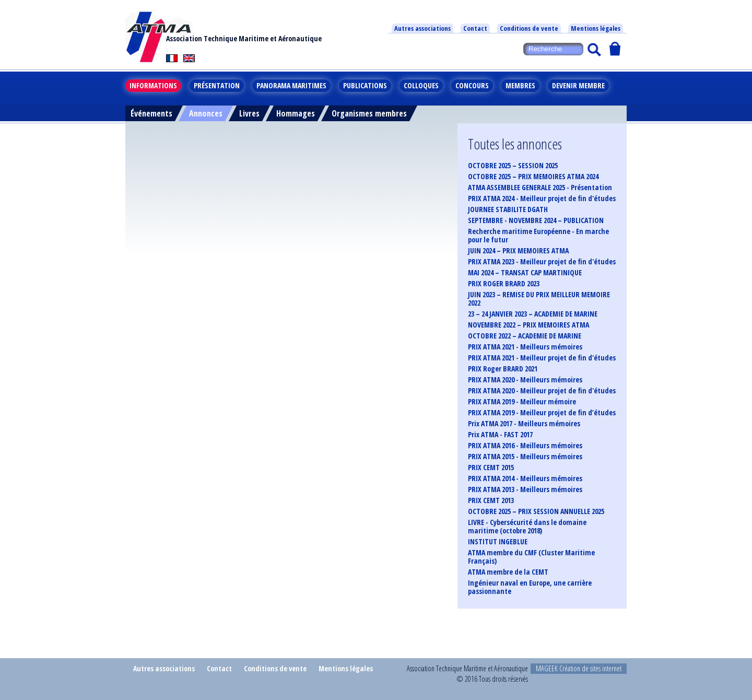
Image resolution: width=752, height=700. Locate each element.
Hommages (296, 113)
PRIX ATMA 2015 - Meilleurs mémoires (525, 457)
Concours (472, 85)
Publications (365, 85)
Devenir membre (578, 85)
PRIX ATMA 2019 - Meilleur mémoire (522, 402)
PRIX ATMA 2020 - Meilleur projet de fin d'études (542, 391)
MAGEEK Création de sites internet (579, 668)
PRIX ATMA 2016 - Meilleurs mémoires (525, 446)
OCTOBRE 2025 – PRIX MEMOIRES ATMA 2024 (533, 177)
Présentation (217, 85)
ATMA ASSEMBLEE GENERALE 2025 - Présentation (540, 188)
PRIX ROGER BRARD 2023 (504, 284)
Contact (475, 28)
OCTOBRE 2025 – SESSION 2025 (513, 166)
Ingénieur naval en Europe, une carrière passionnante (530, 587)
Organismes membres (369, 113)
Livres (249, 113)
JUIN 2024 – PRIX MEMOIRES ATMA (518, 251)
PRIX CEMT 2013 (491, 500)
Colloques (421, 85)
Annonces (206, 113)
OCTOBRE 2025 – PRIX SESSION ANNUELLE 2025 (536, 511)
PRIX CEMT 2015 (491, 468)
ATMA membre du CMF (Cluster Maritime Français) (531, 557)
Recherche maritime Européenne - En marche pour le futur (538, 236)
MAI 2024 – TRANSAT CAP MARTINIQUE (525, 273)
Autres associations (422, 28)
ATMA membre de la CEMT (508, 572)
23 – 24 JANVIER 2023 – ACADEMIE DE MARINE (533, 314)
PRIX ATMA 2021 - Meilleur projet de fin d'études (542, 358)
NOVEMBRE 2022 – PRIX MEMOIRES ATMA (528, 325)
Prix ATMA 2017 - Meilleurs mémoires (524, 424)
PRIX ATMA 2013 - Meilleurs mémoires (525, 489)
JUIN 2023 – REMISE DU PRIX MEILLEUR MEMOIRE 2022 (539, 299)
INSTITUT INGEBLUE (498, 542)
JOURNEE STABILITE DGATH (508, 209)
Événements (151, 113)
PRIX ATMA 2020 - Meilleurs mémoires (525, 380)
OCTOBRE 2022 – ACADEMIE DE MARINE (525, 336)
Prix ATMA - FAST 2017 (500, 435)
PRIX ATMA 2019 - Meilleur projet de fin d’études (542, 413)
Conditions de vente (529, 28)
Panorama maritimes (291, 85)
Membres (520, 85)
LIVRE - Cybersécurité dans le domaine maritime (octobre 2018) (527, 527)
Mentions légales (596, 28)
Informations (153, 85)
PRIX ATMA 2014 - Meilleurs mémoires (525, 479)
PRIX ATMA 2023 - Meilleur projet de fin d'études (542, 262)
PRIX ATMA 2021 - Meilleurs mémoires (525, 347)
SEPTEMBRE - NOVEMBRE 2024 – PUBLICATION (536, 220)
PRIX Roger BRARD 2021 (503, 369)
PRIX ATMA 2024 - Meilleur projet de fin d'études (542, 199)
